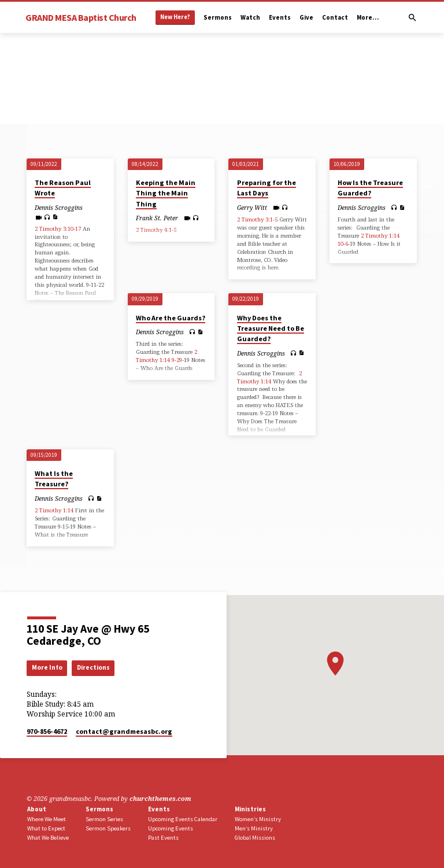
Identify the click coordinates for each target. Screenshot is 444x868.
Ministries (250, 809)
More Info (47, 667)
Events (280, 17)
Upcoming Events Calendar (183, 819)
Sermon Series (104, 819)
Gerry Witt (252, 208)
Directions (93, 667)
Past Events (163, 838)
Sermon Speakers (108, 828)
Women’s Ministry (258, 819)
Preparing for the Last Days (267, 188)
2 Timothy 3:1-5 (257, 219)
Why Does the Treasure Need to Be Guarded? (271, 328)
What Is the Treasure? (54, 479)
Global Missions (255, 838)
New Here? (175, 17)
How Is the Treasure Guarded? (370, 188)
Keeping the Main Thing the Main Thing (166, 193)
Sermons (218, 17)
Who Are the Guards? (171, 318)
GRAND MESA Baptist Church (81, 17)
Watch (250, 17)
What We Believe (48, 838)
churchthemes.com (160, 798)
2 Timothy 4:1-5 (156, 230)
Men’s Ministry (254, 828)
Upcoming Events (171, 828)
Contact (335, 17)
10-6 (343, 244)
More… (368, 17)
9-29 (177, 360)
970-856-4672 (47, 731)
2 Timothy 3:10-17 (58, 229)
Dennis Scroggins (59, 208)
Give (306, 17)
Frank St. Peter (157, 218)
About (37, 809)
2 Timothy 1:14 (380, 236)
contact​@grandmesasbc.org (124, 731)
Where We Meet (47, 819)
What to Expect (46, 828)
